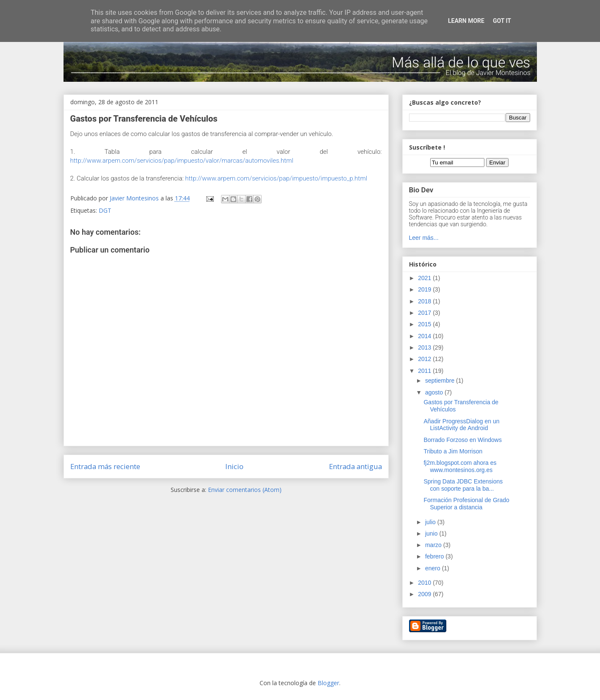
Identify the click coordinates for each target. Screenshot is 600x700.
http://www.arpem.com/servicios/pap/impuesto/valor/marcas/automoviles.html (182, 161)
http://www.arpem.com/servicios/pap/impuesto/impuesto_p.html (276, 178)
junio (432, 533)
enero (434, 568)
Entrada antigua (355, 466)
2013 (425, 347)
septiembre (441, 381)
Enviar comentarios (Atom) (245, 490)
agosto (435, 392)
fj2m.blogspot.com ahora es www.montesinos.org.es (460, 466)
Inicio (234, 466)
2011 (425, 371)
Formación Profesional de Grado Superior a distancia (466, 504)
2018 (425, 301)
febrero (435, 556)
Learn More (466, 21)
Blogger (328, 683)
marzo (434, 545)
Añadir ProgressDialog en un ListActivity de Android (461, 425)
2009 (425, 594)
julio (431, 522)
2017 (425, 313)
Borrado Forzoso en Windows (462, 440)
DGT (105, 210)
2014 (425, 336)
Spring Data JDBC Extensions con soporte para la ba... (463, 485)
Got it (502, 21)
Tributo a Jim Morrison (453, 451)
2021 (425, 278)
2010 (425, 583)
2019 (425, 289)
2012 (425, 359)
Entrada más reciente (105, 466)
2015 (425, 324)
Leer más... (424, 238)
